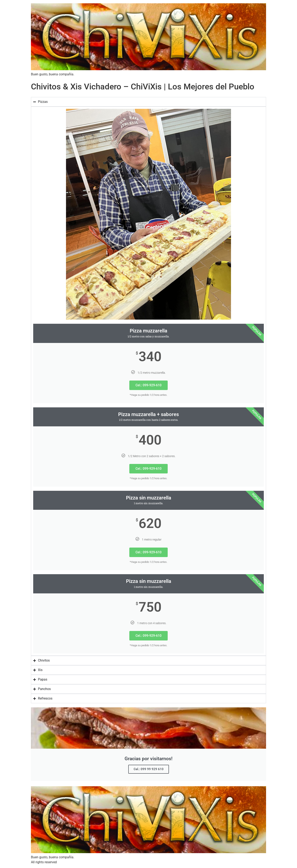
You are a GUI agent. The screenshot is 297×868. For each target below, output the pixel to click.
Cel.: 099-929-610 (148, 385)
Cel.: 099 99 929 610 (149, 769)
